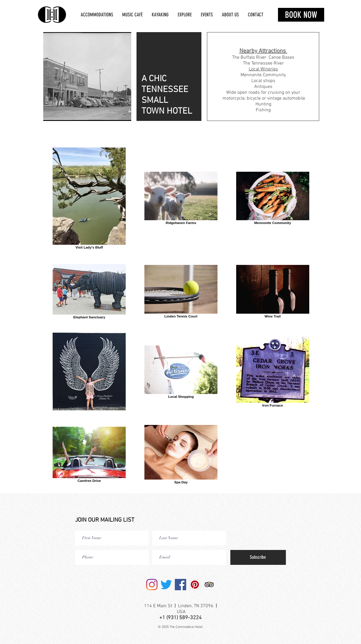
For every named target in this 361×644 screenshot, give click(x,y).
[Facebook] (180, 585)
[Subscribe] (258, 557)
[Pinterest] (195, 585)
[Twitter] (166, 585)
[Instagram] (152, 585)
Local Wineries (263, 69)
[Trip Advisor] (209, 585)
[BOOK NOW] (301, 15)
